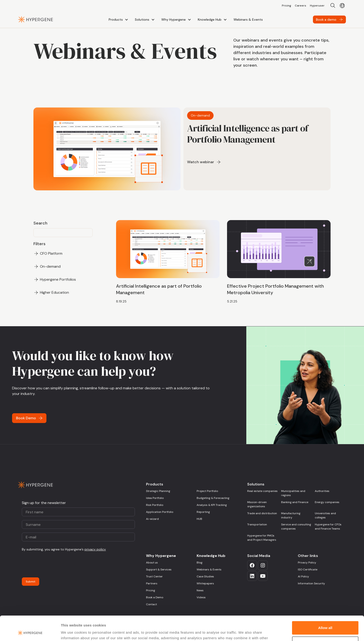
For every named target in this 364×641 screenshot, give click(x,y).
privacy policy (95, 549)
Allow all (325, 603)
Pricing (286, 6)
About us (152, 563)
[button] (119, 20)
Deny (325, 618)
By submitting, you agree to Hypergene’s (64, 549)
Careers (301, 6)
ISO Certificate (308, 569)
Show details (72, 632)
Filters (39, 244)
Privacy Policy (307, 563)
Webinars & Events (209, 569)
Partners (152, 583)
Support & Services (159, 569)
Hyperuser (317, 6)
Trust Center (154, 576)
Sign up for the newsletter (44, 503)
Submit (31, 582)
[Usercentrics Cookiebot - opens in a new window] (30, 632)
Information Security (311, 583)
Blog (200, 563)
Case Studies (205, 576)
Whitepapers (205, 583)
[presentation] (57, 565)
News (200, 590)
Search (40, 223)
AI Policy (303, 576)
